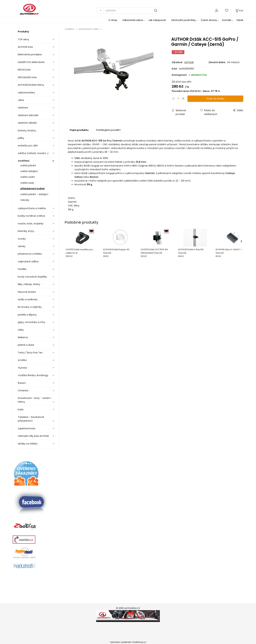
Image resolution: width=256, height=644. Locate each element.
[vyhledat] (132, 10)
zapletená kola (27, 428)
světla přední (28, 165)
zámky (22, 246)
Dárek (240, 20)
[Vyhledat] (100, 10)
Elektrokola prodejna (30, 54)
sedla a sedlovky (28, 299)
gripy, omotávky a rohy (31, 322)
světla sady (27, 183)
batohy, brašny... (28, 131)
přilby (21, 138)
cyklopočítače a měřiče (32, 208)
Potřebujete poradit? (108, 130)
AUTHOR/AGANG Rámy (31, 85)
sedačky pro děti (28, 146)
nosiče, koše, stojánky (31, 224)
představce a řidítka (30, 254)
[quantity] (178, 99)
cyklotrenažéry (26, 93)
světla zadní (28, 177)
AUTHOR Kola (25, 47)
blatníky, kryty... (27, 231)
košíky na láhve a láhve (31, 216)
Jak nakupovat (157, 20)
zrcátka (22, 360)
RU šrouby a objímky (30, 307)
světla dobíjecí (29, 171)
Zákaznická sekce (133, 20)
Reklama (23, 337)
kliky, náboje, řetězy (29, 284)
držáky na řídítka (28, 444)
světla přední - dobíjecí (34, 194)
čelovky (25, 200)
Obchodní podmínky (183, 20)
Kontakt (227, 20)
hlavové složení (27, 292)
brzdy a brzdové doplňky (32, 277)
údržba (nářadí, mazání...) (33, 153)
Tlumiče (22, 368)
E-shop (113, 20)
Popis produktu (79, 130)
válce (21, 100)
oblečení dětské (27, 123)
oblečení (23, 108)
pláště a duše (26, 345)
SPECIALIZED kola (27, 77)
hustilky (22, 269)
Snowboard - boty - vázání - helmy (35, 400)
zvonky (22, 239)
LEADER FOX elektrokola (31, 62)
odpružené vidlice (28, 261)
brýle (21, 409)
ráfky (21, 330)
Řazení (22, 383)
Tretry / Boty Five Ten (30, 353)
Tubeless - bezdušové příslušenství (31, 419)
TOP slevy (23, 39)
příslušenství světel (32, 189)
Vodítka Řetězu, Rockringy (33, 375)
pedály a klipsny (27, 315)
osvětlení (24, 161)
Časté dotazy (209, 20)
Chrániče (23, 391)
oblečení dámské (28, 115)
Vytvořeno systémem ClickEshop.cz (128, 642)
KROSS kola (24, 70)
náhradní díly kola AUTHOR (33, 436)
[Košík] (239, 11)
